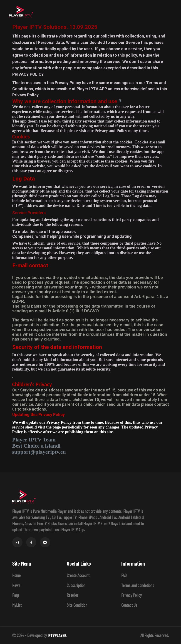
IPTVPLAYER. (57, 635)
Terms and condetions (138, 585)
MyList (17, 605)
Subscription (76, 585)
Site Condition (77, 605)
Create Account (78, 575)
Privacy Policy (131, 595)
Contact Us (129, 605)
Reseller (73, 595)
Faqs (16, 595)
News (16, 585)
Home (16, 575)
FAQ (124, 575)
